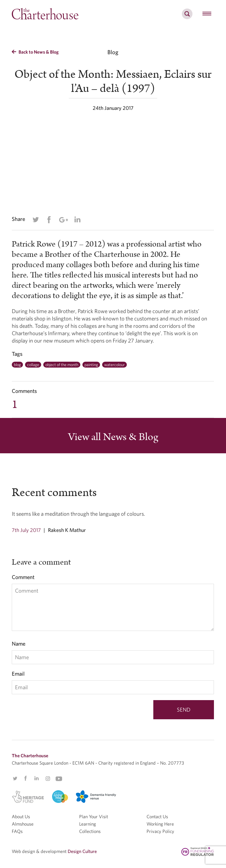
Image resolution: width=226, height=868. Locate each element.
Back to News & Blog (35, 52)
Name (19, 644)
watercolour (114, 365)
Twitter (36, 220)
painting (91, 365)
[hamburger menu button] (207, 14)
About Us (21, 816)
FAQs (17, 831)
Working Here (160, 824)
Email (18, 674)
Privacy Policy (160, 831)
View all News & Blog (113, 437)
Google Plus (63, 220)
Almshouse (23, 824)
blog (17, 365)
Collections (90, 831)
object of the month (62, 365)
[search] (187, 17)
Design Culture (82, 851)
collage (33, 365)
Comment (23, 577)
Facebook (49, 220)
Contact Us (157, 816)
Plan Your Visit (94, 816)
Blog (113, 52)
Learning (88, 824)
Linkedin (77, 219)
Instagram (48, 779)
